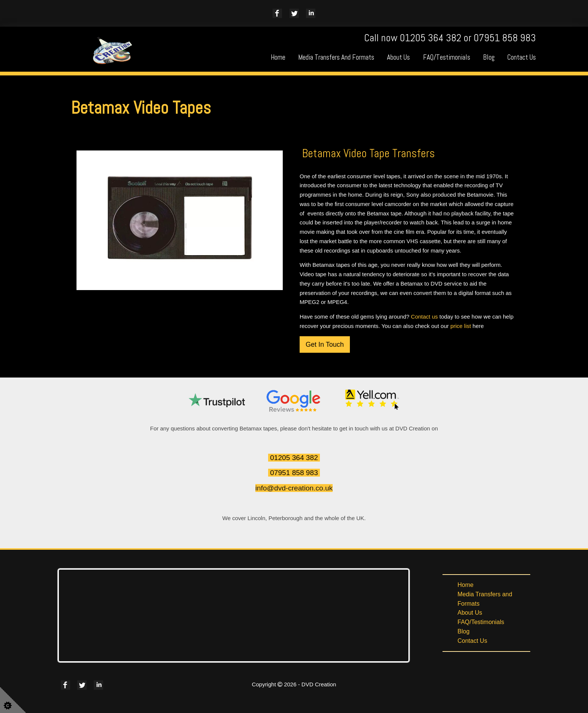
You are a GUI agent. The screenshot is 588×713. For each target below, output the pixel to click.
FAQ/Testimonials (447, 57)
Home (278, 57)
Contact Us (522, 57)
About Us (398, 57)
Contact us (424, 317)
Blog (489, 57)
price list (461, 326)
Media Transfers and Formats (336, 57)
